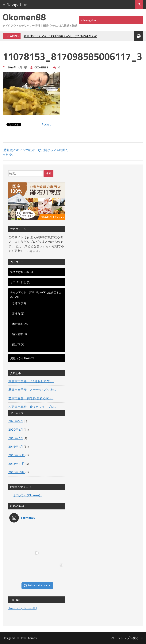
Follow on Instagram (37, 585)
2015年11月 (17, 464)
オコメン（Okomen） (27, 495)
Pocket (46, 124)
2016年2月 (16, 438)
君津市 (16, 303)
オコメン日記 (18, 282)
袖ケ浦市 (17, 334)
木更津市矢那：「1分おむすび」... (31, 381)
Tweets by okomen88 (22, 608)
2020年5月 (16, 421)
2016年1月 (16, 447)
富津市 (16, 314)
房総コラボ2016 (20, 358)
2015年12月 (17, 455)
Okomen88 (24, 17)
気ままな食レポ (20, 272)
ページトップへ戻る (127, 638)
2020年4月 (16, 429)
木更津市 (17, 324)
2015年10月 (17, 472)
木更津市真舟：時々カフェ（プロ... (32, 407)
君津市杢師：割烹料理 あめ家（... (31, 398)
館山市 (16, 344)
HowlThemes (28, 638)
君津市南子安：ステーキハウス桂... (32, 390)
